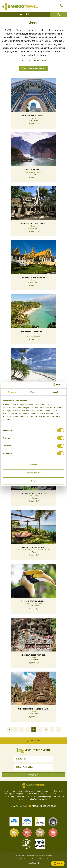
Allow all (33, 465)
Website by (34, 863)
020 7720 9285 (20, 806)
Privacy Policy (42, 858)
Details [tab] (34, 392)
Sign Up (34, 775)
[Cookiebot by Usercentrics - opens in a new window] (53, 385)
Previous (10, 730)
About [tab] (55, 392)
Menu (27, 14)
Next (58, 730)
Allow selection (33, 473)
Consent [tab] (12, 392)
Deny (33, 481)
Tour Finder (36, 68)
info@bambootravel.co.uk (44, 806)
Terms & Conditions (28, 858)
